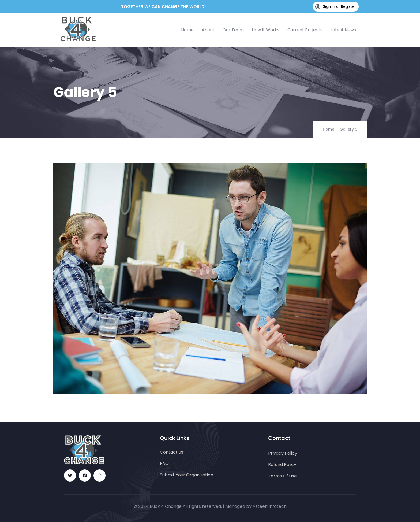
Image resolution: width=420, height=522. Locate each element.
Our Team (233, 30)
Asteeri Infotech (270, 506)
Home (187, 30)
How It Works (266, 30)
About (208, 30)
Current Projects (305, 30)
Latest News (343, 30)
